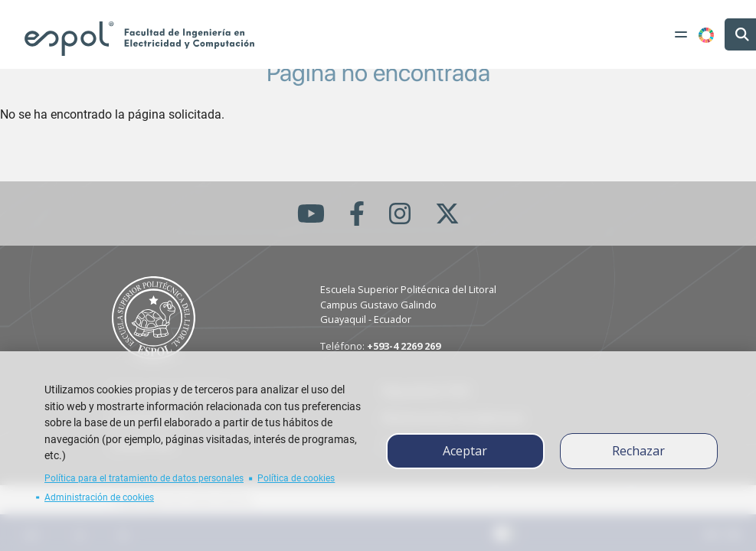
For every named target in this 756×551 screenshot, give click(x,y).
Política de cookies (296, 478)
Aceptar (465, 451)
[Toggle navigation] (681, 34)
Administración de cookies (99, 497)
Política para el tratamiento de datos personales (144, 478)
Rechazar (638, 451)
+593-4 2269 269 (404, 346)
